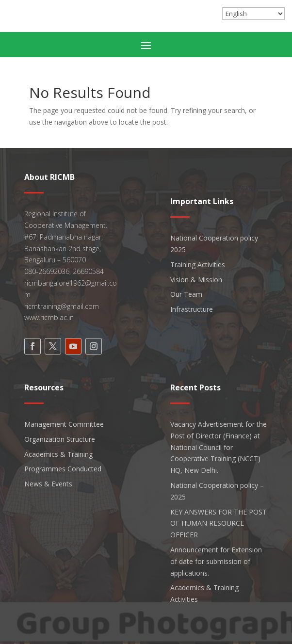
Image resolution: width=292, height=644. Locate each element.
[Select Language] (253, 14)
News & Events (48, 484)
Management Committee (64, 424)
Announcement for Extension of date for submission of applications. (216, 561)
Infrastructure (192, 309)
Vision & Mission (196, 280)
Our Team (186, 294)
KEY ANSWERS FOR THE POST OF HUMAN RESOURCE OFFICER (219, 523)
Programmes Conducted (63, 469)
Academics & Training (58, 454)
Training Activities (198, 265)
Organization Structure (60, 439)
